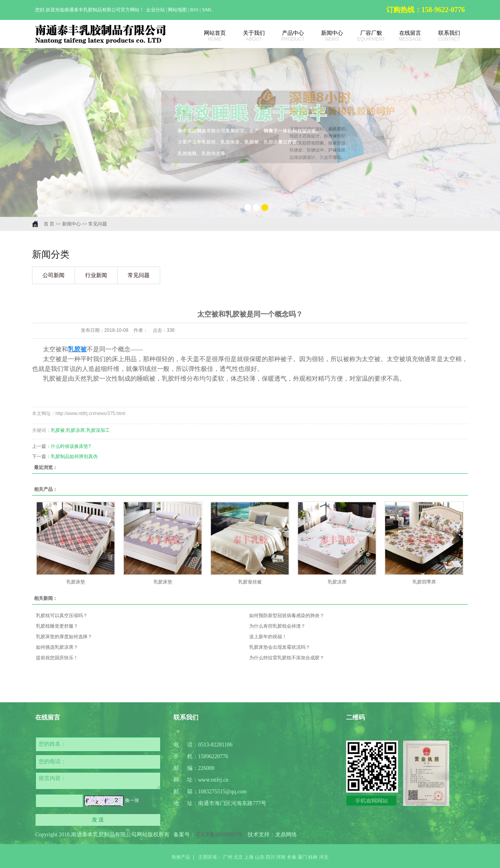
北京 (238, 857)
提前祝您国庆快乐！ (57, 658)
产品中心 (289, 36)
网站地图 (178, 10)
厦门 (302, 857)
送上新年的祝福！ (268, 637)
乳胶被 (58, 430)
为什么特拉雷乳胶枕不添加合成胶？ (287, 658)
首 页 (49, 224)
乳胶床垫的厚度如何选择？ (64, 637)
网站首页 (211, 36)
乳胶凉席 (75, 430)
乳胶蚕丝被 (250, 582)
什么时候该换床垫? (71, 446)
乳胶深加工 (98, 430)
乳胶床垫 (76, 582)
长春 (292, 857)
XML (207, 10)
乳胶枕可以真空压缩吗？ (62, 616)
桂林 (313, 857)
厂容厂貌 (367, 36)
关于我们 (250, 36)
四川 (270, 857)
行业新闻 (96, 275)
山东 (260, 857)
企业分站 (155, 10)
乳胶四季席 (424, 582)
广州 (228, 857)
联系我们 (445, 36)
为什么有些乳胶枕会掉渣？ (277, 626)
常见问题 (98, 224)
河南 (281, 857)
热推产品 (181, 857)
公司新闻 (54, 275)
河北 (324, 857)
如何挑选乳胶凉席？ (57, 647)
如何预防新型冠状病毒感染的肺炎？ (287, 616)
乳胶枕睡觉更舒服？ (57, 626)
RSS (194, 10)
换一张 (132, 800)
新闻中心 (328, 36)
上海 (249, 857)
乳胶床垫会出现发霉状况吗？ (280, 647)
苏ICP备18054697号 (219, 835)
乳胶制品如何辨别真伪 (74, 456)
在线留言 (406, 36)
